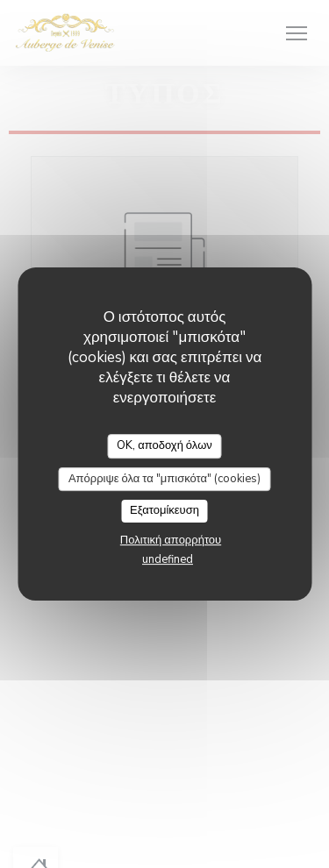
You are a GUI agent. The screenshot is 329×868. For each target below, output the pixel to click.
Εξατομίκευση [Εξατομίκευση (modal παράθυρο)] (164, 510)
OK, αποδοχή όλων (164, 445)
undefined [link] (168, 559)
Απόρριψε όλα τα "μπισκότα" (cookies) (164, 479)
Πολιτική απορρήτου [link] (171, 540)
